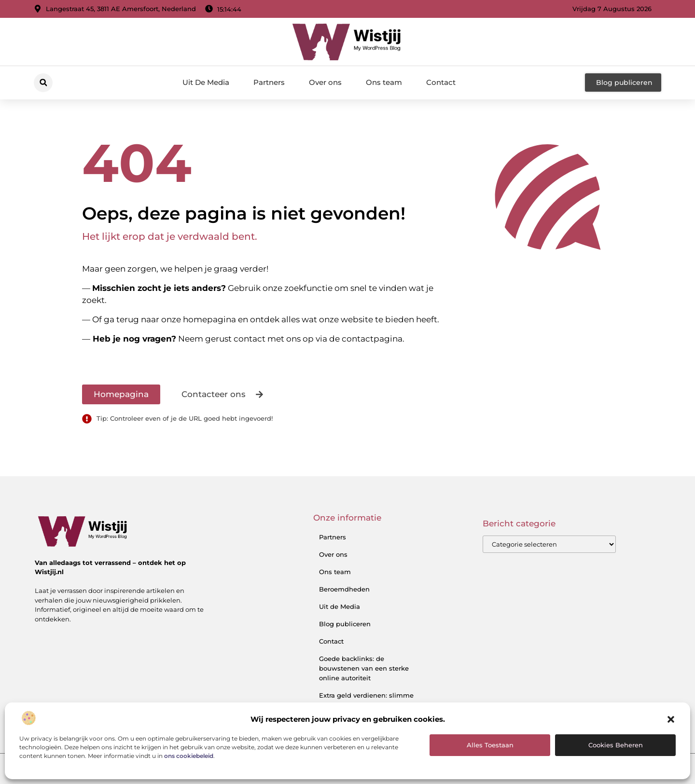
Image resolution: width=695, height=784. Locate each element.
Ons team (384, 82)
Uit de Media (340, 606)
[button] (671, 719)
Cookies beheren (616, 745)
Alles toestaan (490, 745)
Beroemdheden (344, 589)
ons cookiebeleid (189, 756)
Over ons (325, 82)
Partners (269, 82)
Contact (441, 82)
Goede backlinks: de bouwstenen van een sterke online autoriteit (364, 668)
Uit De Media (206, 82)
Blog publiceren (345, 624)
